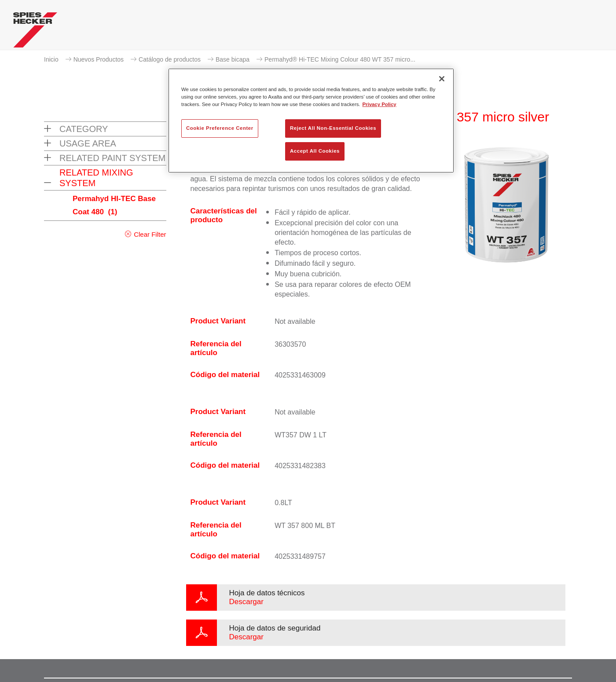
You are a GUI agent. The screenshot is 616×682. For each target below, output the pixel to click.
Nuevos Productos (99, 59)
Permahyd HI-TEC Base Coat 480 (114, 205)
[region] (311, 121)
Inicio (51, 59)
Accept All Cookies (315, 151)
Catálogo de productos (170, 59)
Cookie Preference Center (220, 128)
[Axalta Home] (35, 32)
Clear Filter (150, 234)
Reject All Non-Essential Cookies (333, 128)
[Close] (442, 79)
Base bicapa (233, 59)
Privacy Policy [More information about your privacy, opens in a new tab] (379, 104)
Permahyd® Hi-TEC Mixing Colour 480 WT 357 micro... (340, 59)
